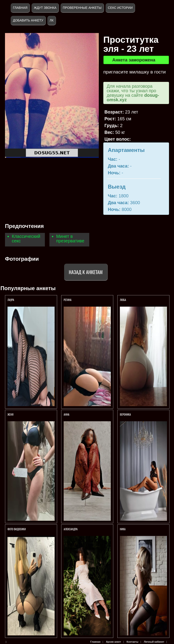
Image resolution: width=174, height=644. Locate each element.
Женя (10, 414)
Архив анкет (114, 642)
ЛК (52, 20)
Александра (71, 529)
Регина (68, 300)
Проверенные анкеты (82, 8)
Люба (123, 300)
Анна (66, 414)
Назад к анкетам (86, 272)
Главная (20, 8)
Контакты (133, 642)
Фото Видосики (17, 529)
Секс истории (120, 8)
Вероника (125, 414)
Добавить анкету (28, 20)
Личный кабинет (154, 642)
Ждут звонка (45, 8)
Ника (123, 529)
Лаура (11, 300)
